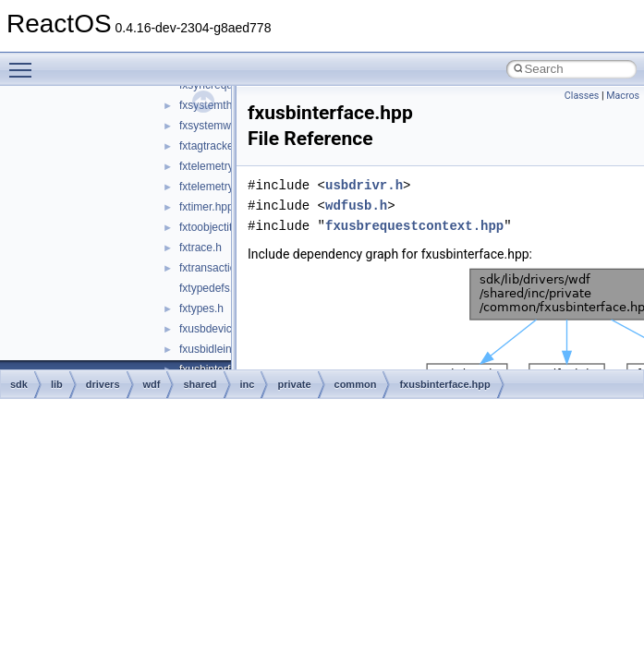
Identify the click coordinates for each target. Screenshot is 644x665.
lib (57, 384)
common (356, 384)
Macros (623, 96)
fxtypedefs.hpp (215, 288)
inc (248, 384)
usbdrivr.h (364, 185)
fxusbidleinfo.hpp (221, 349)
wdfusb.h (356, 206)
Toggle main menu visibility (25, 62)
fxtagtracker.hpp (219, 146)
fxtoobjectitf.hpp (218, 227)
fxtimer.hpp (207, 207)
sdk (19, 384)
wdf (152, 384)
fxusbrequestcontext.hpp (414, 226)
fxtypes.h (201, 308)
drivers (103, 384)
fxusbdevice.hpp (219, 329)
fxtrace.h (200, 248)
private (294, 384)
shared (200, 384)
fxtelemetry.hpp (217, 166)
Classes (582, 96)
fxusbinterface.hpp (444, 384)
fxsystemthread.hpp (228, 105)
